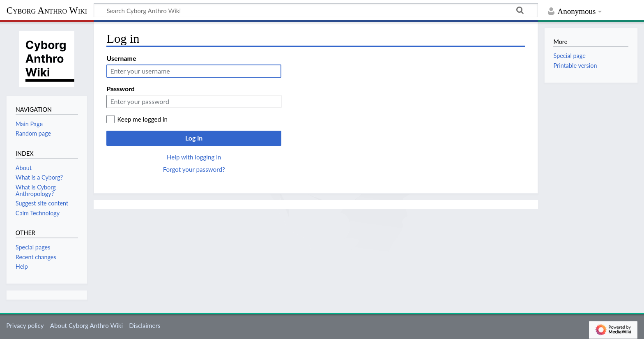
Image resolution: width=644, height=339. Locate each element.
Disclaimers (145, 325)
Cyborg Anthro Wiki (47, 10)
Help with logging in (194, 157)
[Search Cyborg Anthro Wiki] (316, 10)
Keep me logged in (142, 119)
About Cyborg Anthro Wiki (86, 325)
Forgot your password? (194, 169)
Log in (194, 138)
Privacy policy (25, 325)
